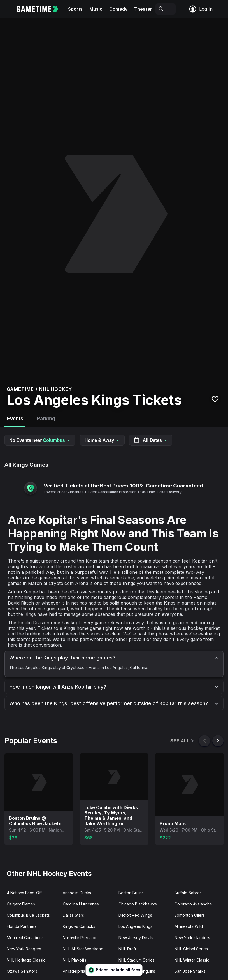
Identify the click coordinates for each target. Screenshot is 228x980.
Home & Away (102, 440)
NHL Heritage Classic (26, 960)
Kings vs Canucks (79, 926)
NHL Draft (127, 949)
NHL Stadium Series (137, 960)
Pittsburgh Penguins (137, 971)
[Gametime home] (41, 9)
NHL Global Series (191, 949)
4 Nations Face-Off (24, 893)
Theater (143, 9)
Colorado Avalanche (193, 904)
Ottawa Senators (22, 971)
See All (182, 741)
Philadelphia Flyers (80, 971)
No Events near (40, 440)
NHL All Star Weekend (83, 949)
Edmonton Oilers (190, 915)
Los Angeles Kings (135, 926)
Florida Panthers (22, 926)
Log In (201, 9)
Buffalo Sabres (188, 893)
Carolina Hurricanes (81, 904)
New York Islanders (192, 938)
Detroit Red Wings (135, 915)
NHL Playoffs (75, 960)
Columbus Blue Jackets (28, 915)
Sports (75, 9)
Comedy (118, 9)
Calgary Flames (21, 904)
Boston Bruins (131, 893)
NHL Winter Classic (192, 960)
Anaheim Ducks (77, 893)
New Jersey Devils (136, 938)
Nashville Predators (81, 938)
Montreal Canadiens (25, 938)
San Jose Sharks (190, 971)
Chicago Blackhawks (138, 904)
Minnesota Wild (189, 926)
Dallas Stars (73, 915)
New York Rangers (24, 949)
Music (96, 9)
